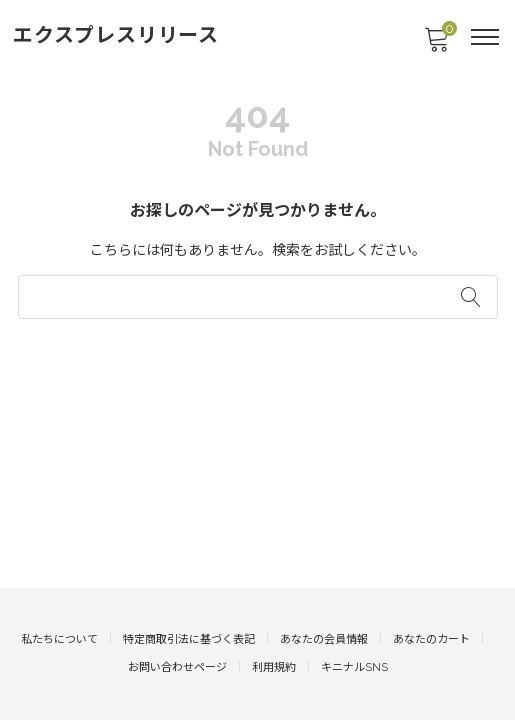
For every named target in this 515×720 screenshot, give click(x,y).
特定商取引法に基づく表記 (189, 639)
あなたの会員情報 (324, 639)
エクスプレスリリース (116, 35)
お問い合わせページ (177, 667)
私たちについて (59, 639)
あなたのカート (431, 639)
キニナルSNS (354, 667)
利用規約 (274, 667)
